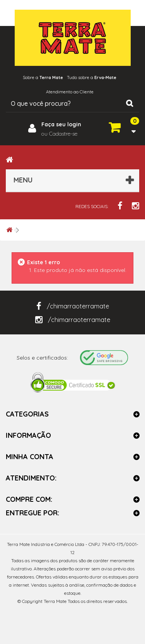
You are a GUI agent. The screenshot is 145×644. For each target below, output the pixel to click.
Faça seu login (61, 124)
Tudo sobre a (92, 77)
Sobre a (43, 77)
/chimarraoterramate (73, 306)
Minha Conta (30, 457)
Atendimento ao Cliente (70, 92)
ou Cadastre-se (59, 134)
